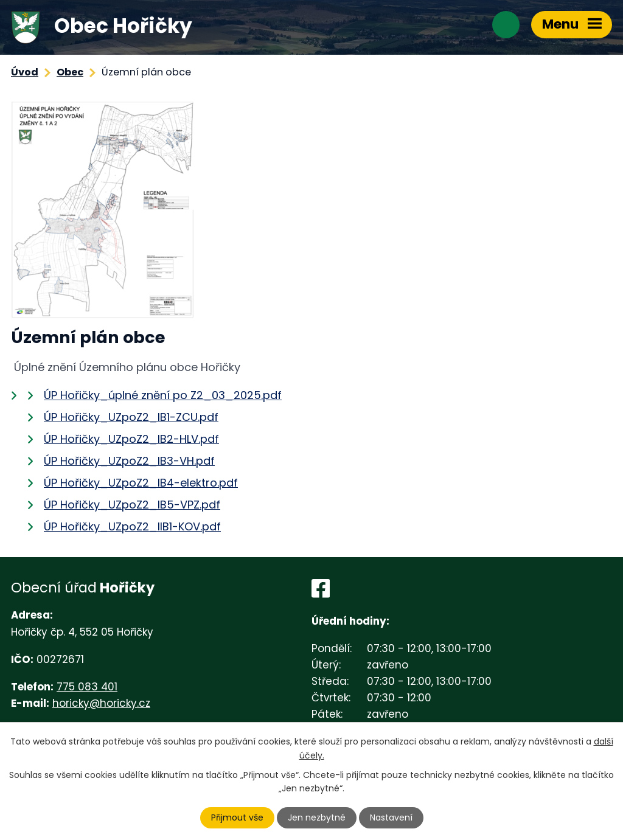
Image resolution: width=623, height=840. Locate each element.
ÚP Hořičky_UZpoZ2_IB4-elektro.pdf (141, 483)
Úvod (25, 72)
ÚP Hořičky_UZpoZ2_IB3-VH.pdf (129, 461)
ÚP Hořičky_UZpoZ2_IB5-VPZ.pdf (132, 505)
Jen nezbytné (317, 817)
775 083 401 (87, 687)
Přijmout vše (237, 817)
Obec (70, 72)
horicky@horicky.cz (101, 703)
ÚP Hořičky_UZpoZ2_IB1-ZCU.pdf (131, 417)
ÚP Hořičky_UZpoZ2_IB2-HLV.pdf (131, 439)
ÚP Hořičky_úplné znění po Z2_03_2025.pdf (163, 395)
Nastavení (391, 817)
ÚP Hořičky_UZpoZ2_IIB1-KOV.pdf (132, 526)
